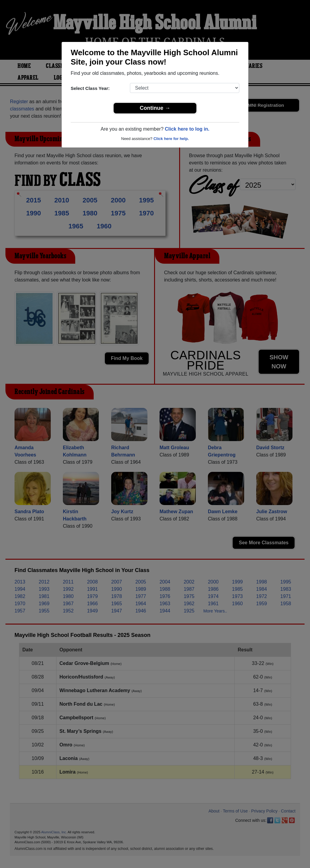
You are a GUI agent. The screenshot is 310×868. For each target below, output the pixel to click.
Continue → (155, 108)
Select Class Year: (90, 88)
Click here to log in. (187, 129)
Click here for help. (171, 139)
